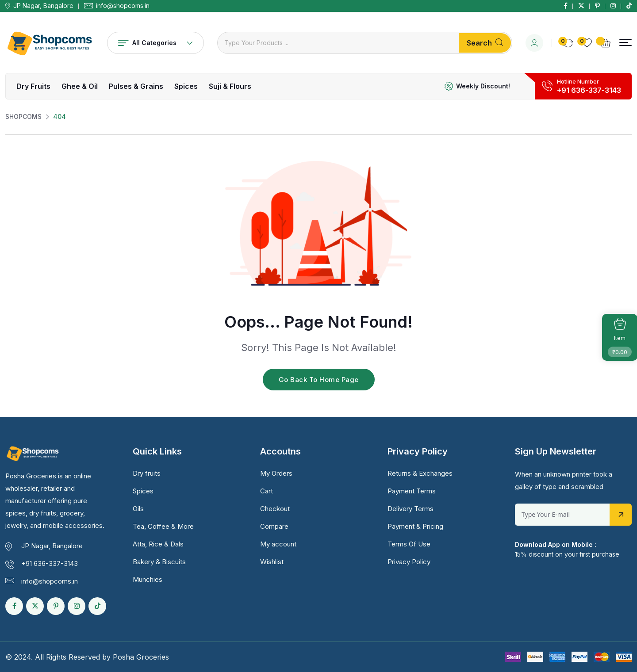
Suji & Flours (230, 86)
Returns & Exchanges (420, 473)
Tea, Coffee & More (163, 526)
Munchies (148, 579)
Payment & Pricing (415, 526)
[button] (625, 43)
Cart (267, 491)
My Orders (276, 473)
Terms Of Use (409, 544)
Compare (274, 526)
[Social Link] (566, 6)
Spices (186, 86)
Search (485, 43)
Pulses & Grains (136, 86)
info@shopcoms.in (123, 6)
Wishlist (272, 562)
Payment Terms (412, 491)
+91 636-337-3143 (589, 90)
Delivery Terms (411, 509)
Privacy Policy (409, 562)
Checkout (275, 509)
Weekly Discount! (483, 86)
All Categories (155, 43)
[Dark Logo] (50, 43)
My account (278, 544)
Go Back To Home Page (319, 380)
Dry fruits (33, 86)
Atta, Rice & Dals (158, 544)
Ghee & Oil (80, 86)
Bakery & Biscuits (159, 562)
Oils (138, 509)
